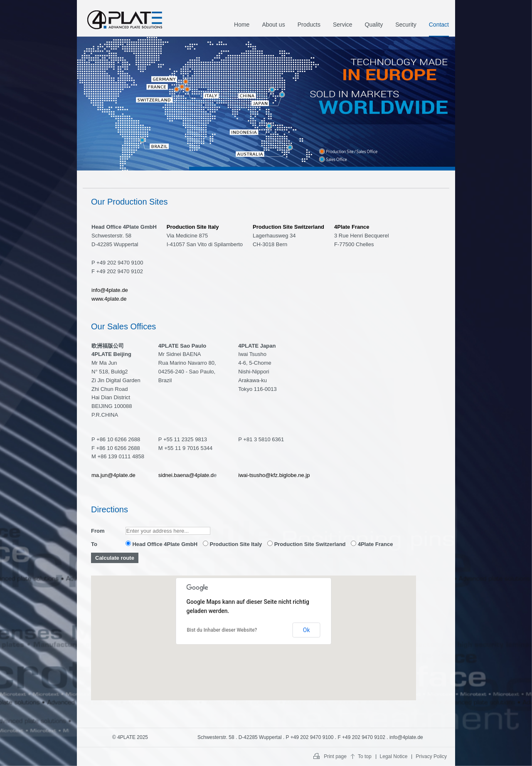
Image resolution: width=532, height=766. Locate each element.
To (94, 544)
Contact (439, 25)
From (98, 531)
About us (273, 25)
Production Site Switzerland (307, 544)
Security (406, 25)
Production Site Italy (232, 544)
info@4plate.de (110, 290)
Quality (374, 25)
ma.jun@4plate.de (113, 475)
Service (343, 25)
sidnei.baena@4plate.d (186, 475)
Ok (307, 630)
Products (309, 25)
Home (242, 25)
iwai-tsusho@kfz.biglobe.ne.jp (274, 475)
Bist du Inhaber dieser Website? (222, 630)
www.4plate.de (109, 299)
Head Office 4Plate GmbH (161, 544)
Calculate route (115, 558)
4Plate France (372, 544)
